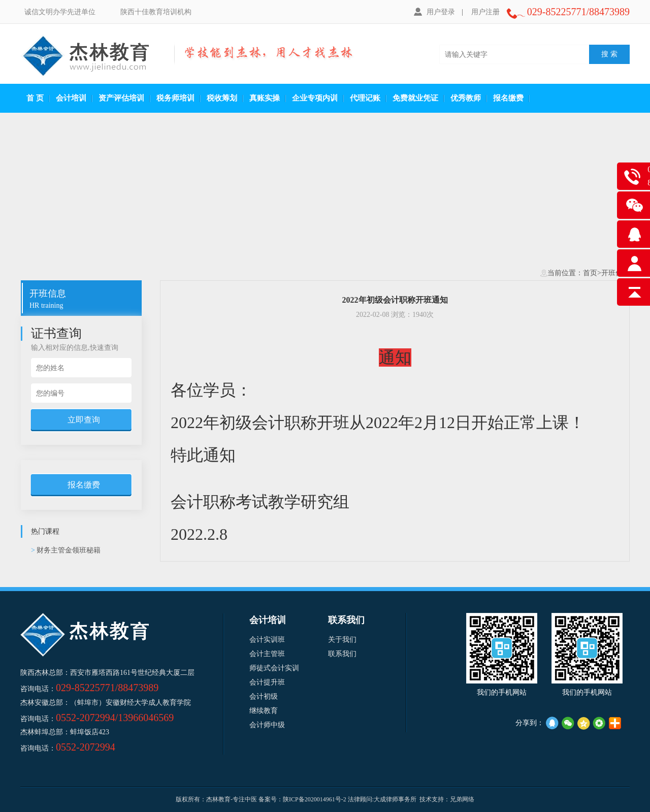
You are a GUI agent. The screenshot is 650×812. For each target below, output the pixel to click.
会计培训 (71, 98)
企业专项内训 (315, 98)
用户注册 (485, 12)
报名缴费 (508, 98)
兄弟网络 (462, 799)
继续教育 (264, 711)
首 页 (35, 98)
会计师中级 (267, 725)
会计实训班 (267, 640)
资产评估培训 (121, 98)
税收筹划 (222, 98)
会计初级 (264, 696)
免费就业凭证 (415, 98)
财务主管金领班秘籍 (66, 550)
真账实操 (265, 98)
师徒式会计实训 (274, 668)
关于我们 (342, 640)
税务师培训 (175, 98)
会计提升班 (267, 682)
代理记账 (365, 98)
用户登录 (434, 12)
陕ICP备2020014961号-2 (315, 799)
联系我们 (342, 654)
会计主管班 (267, 654)
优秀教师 (466, 98)
